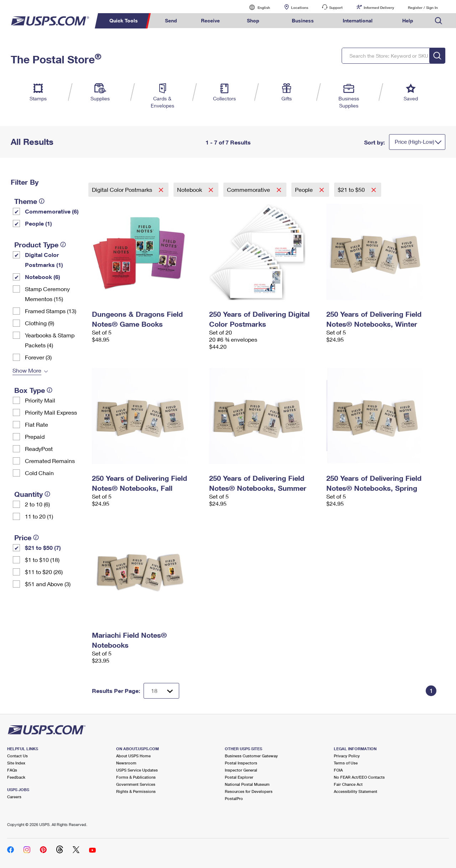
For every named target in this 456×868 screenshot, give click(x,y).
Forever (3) (38, 357)
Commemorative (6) (52, 211)
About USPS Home (133, 756)
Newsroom (126, 763)
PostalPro (234, 798)
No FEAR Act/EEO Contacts (359, 777)
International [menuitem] (358, 20)
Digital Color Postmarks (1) (44, 260)
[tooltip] (42, 201)
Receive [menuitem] (210, 20)
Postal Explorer (239, 777)
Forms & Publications (136, 777)
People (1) (38, 223)
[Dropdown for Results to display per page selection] (161, 691)
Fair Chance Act (348, 784)
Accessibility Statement (356, 791)
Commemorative (249, 190)
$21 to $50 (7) (43, 548)
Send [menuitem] (171, 20)
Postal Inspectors (241, 763)
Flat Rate (37, 424)
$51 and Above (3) (48, 584)
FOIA (338, 770)
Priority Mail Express (51, 412)
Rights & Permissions (136, 791)
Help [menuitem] (408, 20)
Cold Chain (39, 473)
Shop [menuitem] (253, 20)
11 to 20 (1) (39, 516)
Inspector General (241, 770)
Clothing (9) (40, 323)
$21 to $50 (352, 190)
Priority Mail (40, 400)
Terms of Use (346, 763)
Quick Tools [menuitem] (124, 20)
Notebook (190, 190)
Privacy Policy (347, 756)
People (305, 190)
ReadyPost (39, 449)
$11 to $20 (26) (44, 572)
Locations (300, 7)
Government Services (136, 784)
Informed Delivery (379, 7)
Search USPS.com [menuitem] (439, 21)
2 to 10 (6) (37, 504)
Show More (27, 370)
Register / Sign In (423, 7)
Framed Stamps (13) (51, 311)
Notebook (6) (43, 277)
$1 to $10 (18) (42, 560)
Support (336, 7)
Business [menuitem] (303, 20)
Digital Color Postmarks (123, 190)
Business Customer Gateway (251, 756)
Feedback (16, 777)
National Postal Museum (247, 784)
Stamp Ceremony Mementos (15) (47, 294)
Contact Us (17, 756)
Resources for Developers (249, 791)
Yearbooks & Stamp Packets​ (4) (50, 340)
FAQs (12, 770)
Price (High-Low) (414, 142)
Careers (14, 797)
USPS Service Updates (137, 770)
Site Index (16, 763)
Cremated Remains (50, 461)
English (256, 7)
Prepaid (35, 436)
